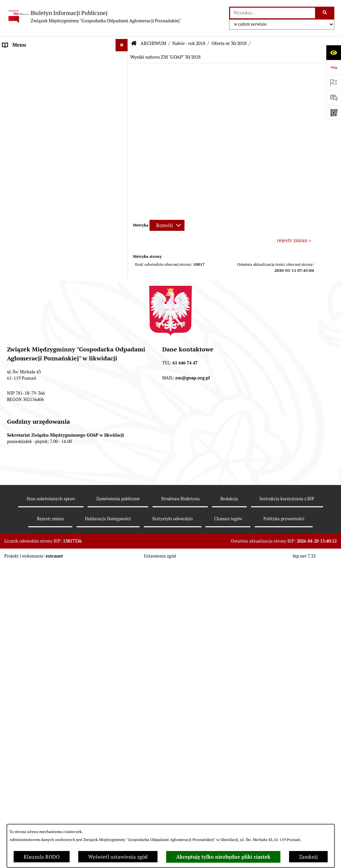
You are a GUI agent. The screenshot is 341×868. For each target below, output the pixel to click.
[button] (123, 58)
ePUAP (10, 145)
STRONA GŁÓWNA (24, 57)
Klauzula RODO (42, 857)
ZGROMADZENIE (22, 95)
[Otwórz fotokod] (334, 112)
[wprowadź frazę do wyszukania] (273, 13)
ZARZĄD (12, 107)
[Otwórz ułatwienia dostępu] (334, 52)
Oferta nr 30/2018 (229, 43)
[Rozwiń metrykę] (167, 225)
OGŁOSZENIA (18, 132)
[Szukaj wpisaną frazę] (325, 13)
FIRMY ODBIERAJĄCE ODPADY (38, 120)
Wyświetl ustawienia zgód (118, 857)
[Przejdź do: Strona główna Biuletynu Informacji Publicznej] (134, 43)
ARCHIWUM (16, 157)
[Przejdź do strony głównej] (94, 17)
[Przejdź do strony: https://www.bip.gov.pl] (334, 67)
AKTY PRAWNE (20, 82)
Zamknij (308, 857)
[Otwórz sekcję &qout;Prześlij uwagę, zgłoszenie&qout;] (334, 97)
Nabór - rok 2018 (189, 43)
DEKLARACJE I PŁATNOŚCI (33, 70)
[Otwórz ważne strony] (334, 82)
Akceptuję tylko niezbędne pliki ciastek (223, 857)
